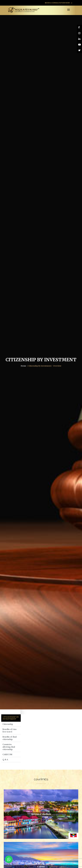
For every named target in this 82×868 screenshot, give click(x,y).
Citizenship (8, 724)
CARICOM (7, 754)
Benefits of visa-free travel (10, 731)
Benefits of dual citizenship (10, 738)
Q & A (5, 760)
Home (23, 366)
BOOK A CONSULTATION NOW (59, 3)
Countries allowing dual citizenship (9, 747)
